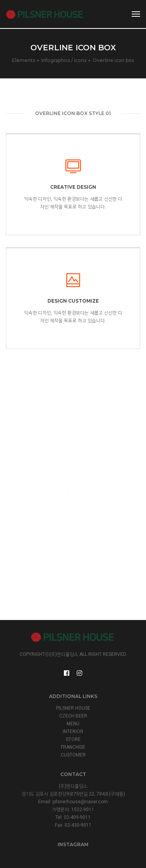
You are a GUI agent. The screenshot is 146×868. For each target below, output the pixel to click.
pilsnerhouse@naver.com (80, 802)
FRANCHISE (73, 747)
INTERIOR (73, 732)
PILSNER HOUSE (73, 708)
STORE (73, 739)
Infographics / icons (64, 60)
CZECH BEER (73, 716)
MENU (73, 724)
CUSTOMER (73, 755)
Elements (24, 60)
